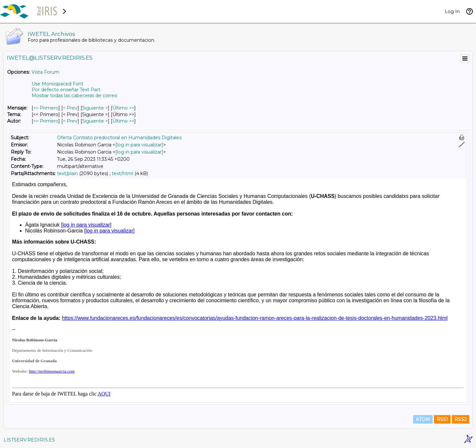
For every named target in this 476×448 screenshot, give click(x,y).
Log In (452, 11)
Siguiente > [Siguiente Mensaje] (95, 108)
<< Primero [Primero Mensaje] (46, 108)
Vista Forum (45, 72)
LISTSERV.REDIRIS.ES (29, 440)
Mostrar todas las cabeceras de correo (74, 96)
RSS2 (461, 419)
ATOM (423, 419)
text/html (123, 173)
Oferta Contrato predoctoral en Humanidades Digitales (119, 138)
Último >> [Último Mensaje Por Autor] (123, 121)
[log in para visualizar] (139, 145)
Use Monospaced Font (58, 84)
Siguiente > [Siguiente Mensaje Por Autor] (95, 121)
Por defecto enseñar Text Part (66, 90)
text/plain (67, 173)
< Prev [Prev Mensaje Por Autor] (70, 121)
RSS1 (442, 419)
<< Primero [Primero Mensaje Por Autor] (46, 121)
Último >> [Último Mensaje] (123, 108)
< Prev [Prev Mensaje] (70, 108)
